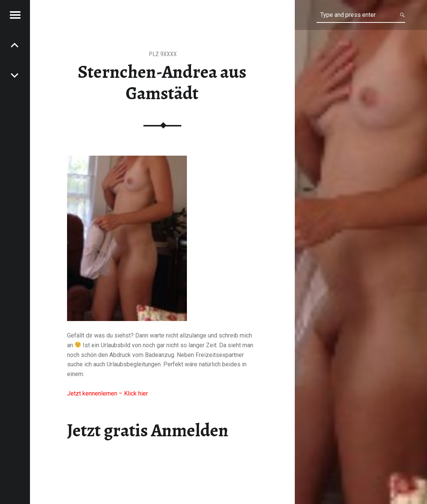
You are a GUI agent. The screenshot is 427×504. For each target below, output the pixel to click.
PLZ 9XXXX (163, 54)
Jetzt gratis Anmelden (148, 430)
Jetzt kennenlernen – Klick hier (107, 393)
